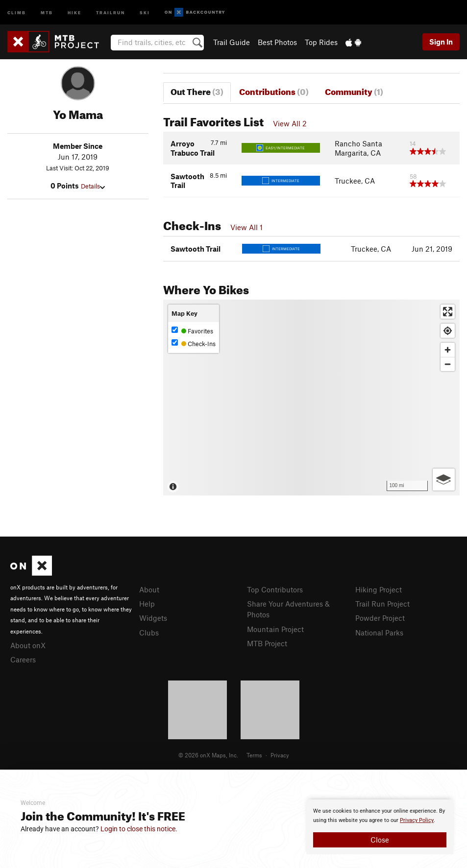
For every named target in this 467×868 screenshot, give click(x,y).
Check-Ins (194, 343)
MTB (47, 12)
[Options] (444, 480)
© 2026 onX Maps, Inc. (208, 755)
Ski (145, 12)
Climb (17, 12)
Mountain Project (275, 629)
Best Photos (277, 42)
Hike (74, 12)
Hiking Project (379, 589)
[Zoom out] (448, 364)
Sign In (441, 42)
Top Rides (321, 42)
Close (380, 840)
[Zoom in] (448, 350)
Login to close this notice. (139, 829)
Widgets (153, 618)
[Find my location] (448, 331)
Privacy (280, 755)
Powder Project (380, 618)
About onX (28, 645)
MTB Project (267, 643)
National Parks (379, 633)
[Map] (311, 398)
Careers (23, 659)
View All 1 (246, 227)
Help (147, 604)
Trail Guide (232, 42)
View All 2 (290, 123)
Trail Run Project (382, 604)
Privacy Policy (417, 820)
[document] (380, 827)
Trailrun (111, 12)
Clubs (149, 633)
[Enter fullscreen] (448, 312)
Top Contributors (275, 589)
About (149, 589)
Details (93, 186)
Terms (254, 755)
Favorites (192, 331)
